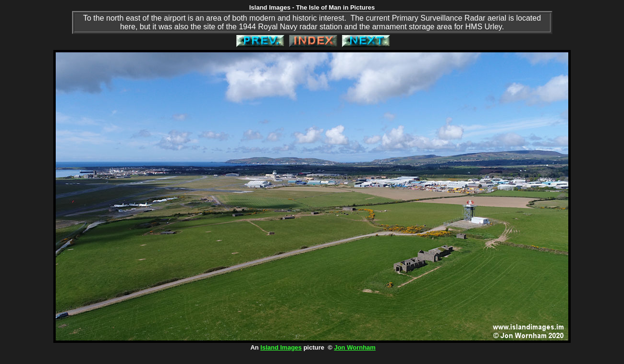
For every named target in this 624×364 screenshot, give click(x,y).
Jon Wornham (355, 347)
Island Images (281, 347)
